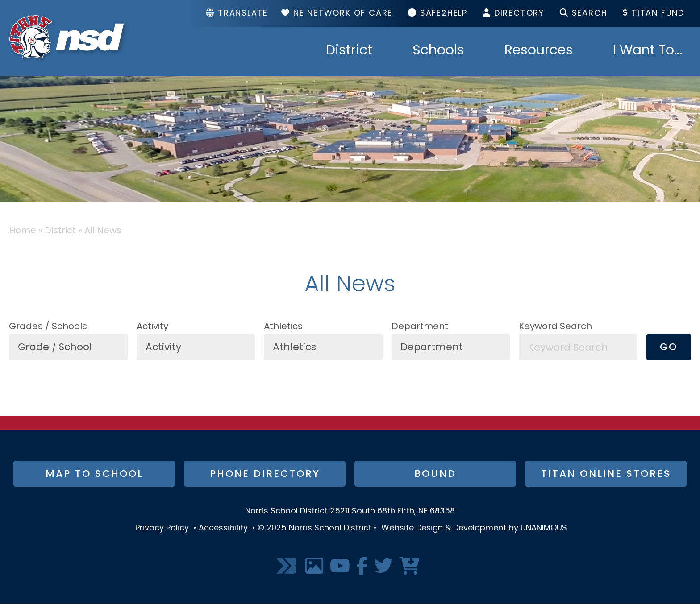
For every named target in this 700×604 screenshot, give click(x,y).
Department (420, 327)
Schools (438, 51)
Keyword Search (555, 327)
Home (23, 231)
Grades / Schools (48, 327)
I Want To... (648, 51)
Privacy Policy (162, 528)
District (349, 51)
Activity (152, 327)
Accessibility (223, 528)
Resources (539, 51)
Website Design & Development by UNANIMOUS (474, 528)
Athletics (283, 327)
